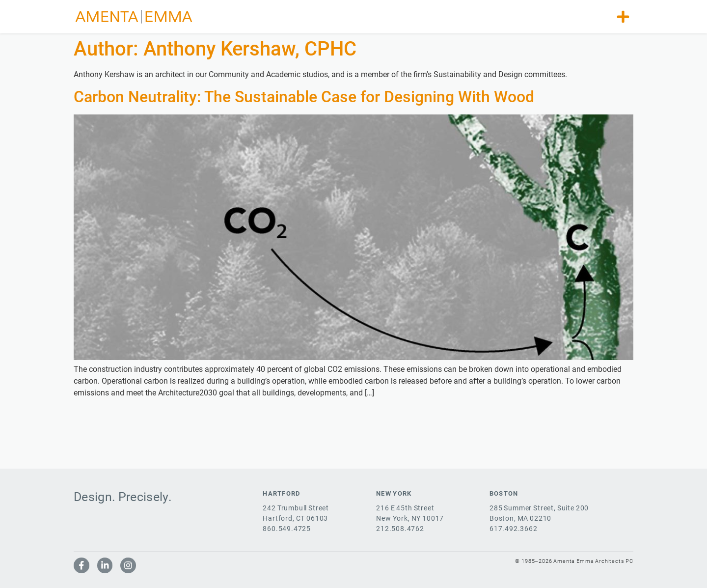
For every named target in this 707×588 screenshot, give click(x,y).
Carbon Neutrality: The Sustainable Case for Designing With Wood (304, 97)
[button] (623, 17)
